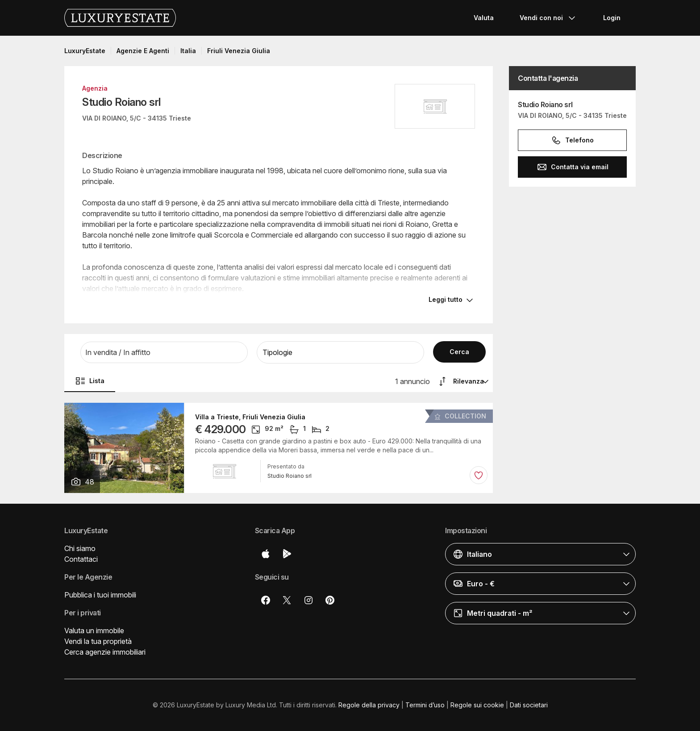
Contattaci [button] (81, 559)
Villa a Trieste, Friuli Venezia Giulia (250, 417)
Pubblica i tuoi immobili (100, 595)
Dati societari (529, 705)
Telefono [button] (572, 140)
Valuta (484, 18)
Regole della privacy (369, 705)
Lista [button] (90, 381)
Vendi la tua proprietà (98, 641)
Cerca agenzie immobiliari (105, 652)
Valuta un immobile (94, 631)
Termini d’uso (425, 705)
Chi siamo (80, 548)
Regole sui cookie (477, 705)
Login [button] (612, 18)
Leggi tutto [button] (446, 299)
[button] (164, 352)
